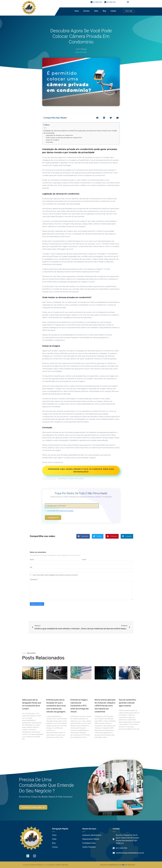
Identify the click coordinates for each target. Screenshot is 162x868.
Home (77, 11)
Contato (113, 11)
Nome (32, 559)
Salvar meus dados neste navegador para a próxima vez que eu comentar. (55, 575)
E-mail (84, 559)
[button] (97, 118)
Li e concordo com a (60, 511)
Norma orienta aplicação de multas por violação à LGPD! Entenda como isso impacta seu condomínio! (105, 706)
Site (31, 567)
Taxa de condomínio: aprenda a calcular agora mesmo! (128, 703)
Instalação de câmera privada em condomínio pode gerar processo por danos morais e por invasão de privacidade (80, 132)
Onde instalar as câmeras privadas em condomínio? (64, 138)
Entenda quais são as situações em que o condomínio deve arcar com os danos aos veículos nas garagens (56, 706)
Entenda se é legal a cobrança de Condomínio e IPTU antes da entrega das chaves (80, 706)
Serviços (86, 11)
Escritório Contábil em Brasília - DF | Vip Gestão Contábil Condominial (46, 865)
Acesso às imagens (52, 140)
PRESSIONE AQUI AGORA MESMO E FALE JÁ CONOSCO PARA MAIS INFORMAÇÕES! (81, 470)
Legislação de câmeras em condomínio (59, 135)
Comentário (34, 579)
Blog (104, 11)
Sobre (96, 11)
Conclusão (49, 142)
